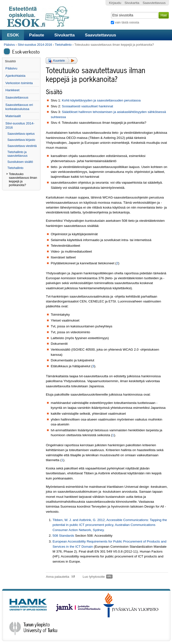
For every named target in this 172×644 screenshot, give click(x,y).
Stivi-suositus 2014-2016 (35, 45)
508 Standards (63, 536)
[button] (62, 61)
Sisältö (10, 61)
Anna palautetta (57, 577)
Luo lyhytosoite (94, 577)
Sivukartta (65, 35)
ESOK (13, 35)
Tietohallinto (63, 45)
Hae (111, 11)
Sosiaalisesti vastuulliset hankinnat (87, 106)
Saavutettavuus (101, 35)
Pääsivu (10, 45)
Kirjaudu (115, 3)
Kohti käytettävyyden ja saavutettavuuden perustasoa (101, 100)
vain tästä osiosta (127, 22)
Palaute (37, 35)
